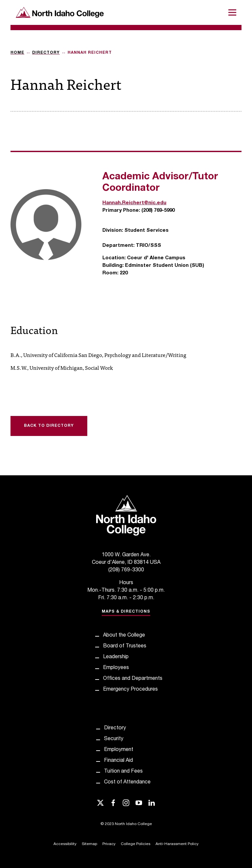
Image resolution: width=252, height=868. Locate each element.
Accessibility (65, 844)
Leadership (116, 657)
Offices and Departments (133, 679)
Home (17, 53)
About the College (124, 636)
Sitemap (89, 844)
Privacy (109, 844)
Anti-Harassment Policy (177, 844)
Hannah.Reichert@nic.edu (134, 203)
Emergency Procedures (130, 690)
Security (114, 739)
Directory (46, 53)
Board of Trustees (125, 646)
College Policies (136, 844)
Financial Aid (118, 761)
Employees (116, 668)
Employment (119, 750)
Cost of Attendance (127, 782)
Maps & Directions (126, 612)
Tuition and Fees (123, 772)
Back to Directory (49, 426)
